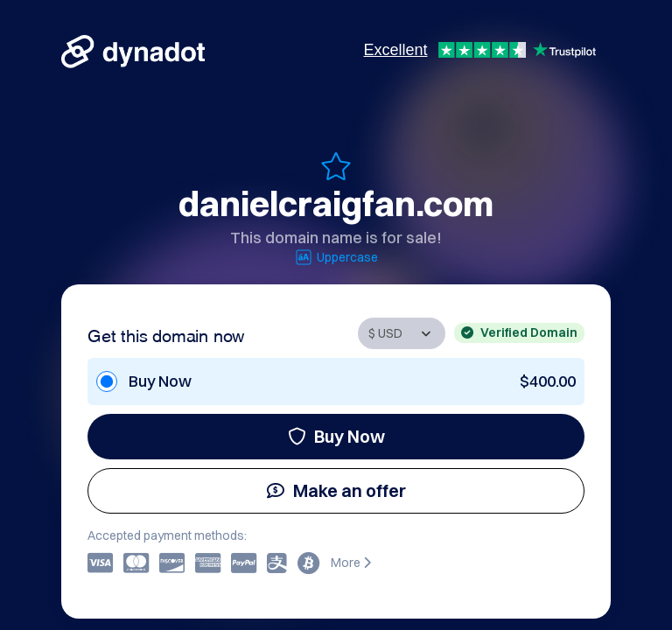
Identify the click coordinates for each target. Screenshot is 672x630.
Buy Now (336, 436)
